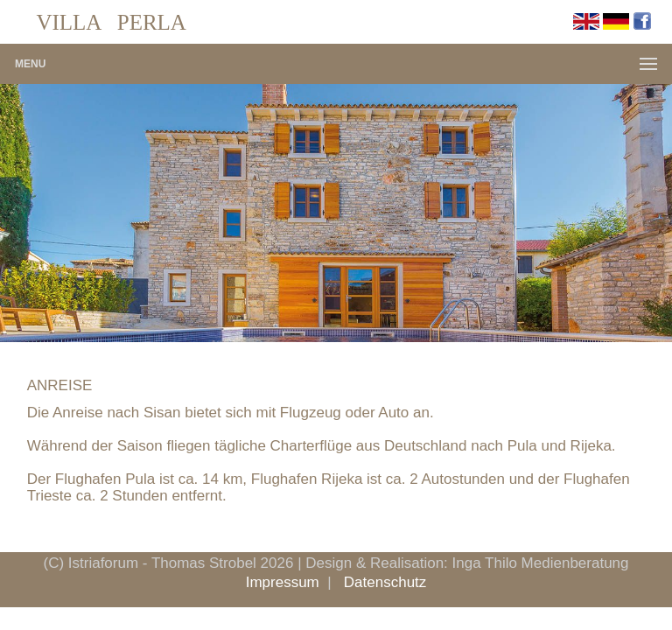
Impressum (283, 582)
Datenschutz (385, 582)
